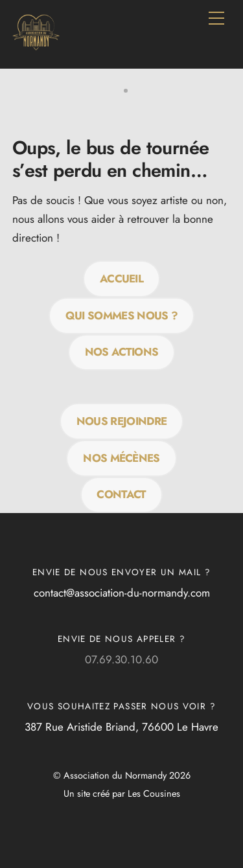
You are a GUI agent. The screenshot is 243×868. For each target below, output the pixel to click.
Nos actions (122, 352)
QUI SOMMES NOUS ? (121, 315)
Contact (121, 494)
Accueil (121, 279)
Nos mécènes (121, 458)
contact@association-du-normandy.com (122, 593)
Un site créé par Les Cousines (122, 794)
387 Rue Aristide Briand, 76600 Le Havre (121, 727)
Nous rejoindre (121, 421)
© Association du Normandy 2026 (122, 775)
